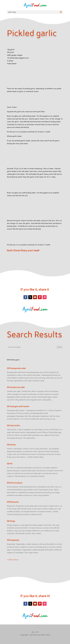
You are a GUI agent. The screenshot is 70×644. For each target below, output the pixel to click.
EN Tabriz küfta (13, 426)
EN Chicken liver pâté (16, 387)
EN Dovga (11, 521)
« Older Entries (13, 560)
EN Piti (10, 464)
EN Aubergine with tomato (18, 406)
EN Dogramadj (13, 540)
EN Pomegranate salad (16, 368)
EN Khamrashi (13, 502)
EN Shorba (11, 445)
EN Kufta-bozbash (15, 483)
